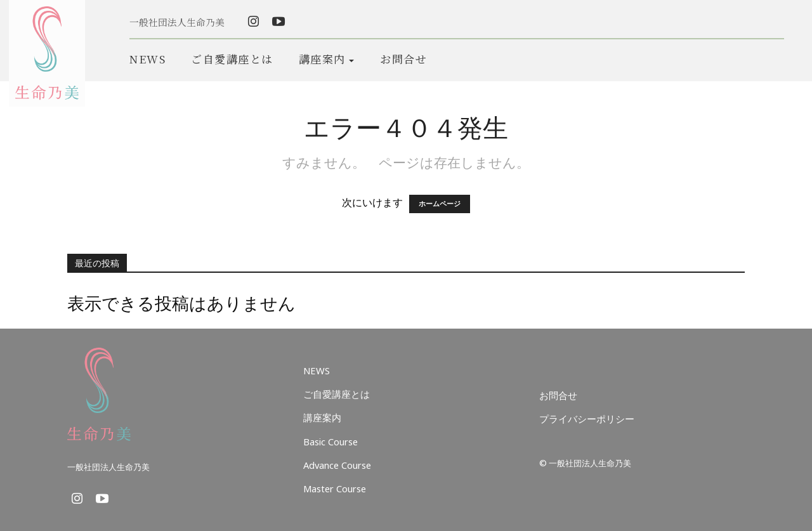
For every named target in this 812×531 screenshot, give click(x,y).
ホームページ (440, 204)
